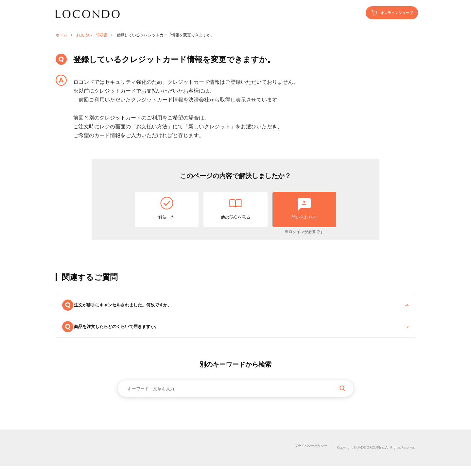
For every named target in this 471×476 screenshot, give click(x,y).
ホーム (61, 35)
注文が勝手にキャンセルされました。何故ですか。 (132, 308)
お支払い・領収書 (92, 35)
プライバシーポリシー (309, 458)
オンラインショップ (386, 13)
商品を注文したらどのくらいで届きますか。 (126, 334)
